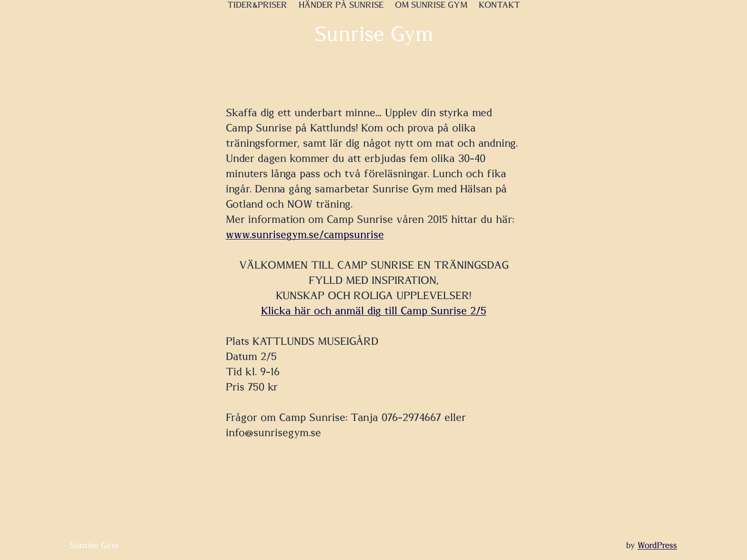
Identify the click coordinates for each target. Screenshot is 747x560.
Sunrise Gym (374, 35)
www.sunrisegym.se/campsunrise (305, 235)
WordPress (657, 546)
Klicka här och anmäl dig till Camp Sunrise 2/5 (374, 311)
